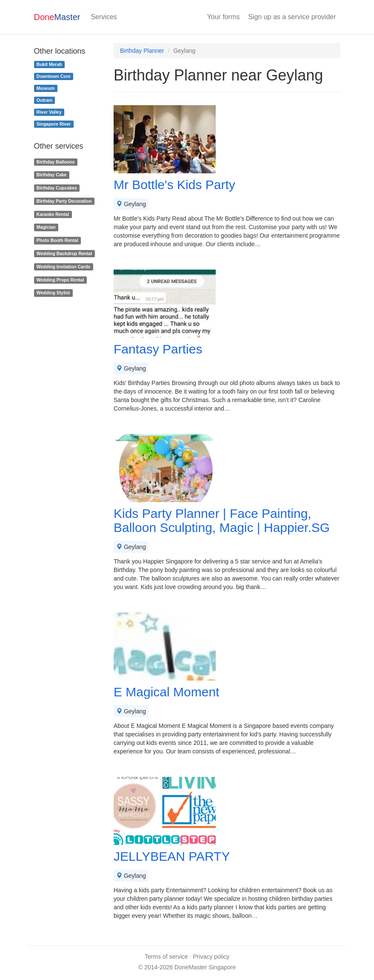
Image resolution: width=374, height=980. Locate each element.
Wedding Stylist (53, 293)
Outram (44, 100)
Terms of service (166, 957)
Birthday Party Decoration (64, 201)
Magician (46, 227)
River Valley (49, 112)
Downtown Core (54, 76)
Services (104, 17)
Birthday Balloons (56, 162)
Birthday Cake (52, 175)
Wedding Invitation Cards (63, 267)
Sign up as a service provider (292, 17)
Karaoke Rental (53, 214)
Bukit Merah (49, 64)
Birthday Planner (142, 51)
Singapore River (54, 124)
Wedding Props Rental (60, 280)
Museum (46, 88)
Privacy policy (211, 957)
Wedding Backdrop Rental (64, 253)
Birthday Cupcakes (57, 188)
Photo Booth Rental (57, 240)
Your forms (223, 17)
